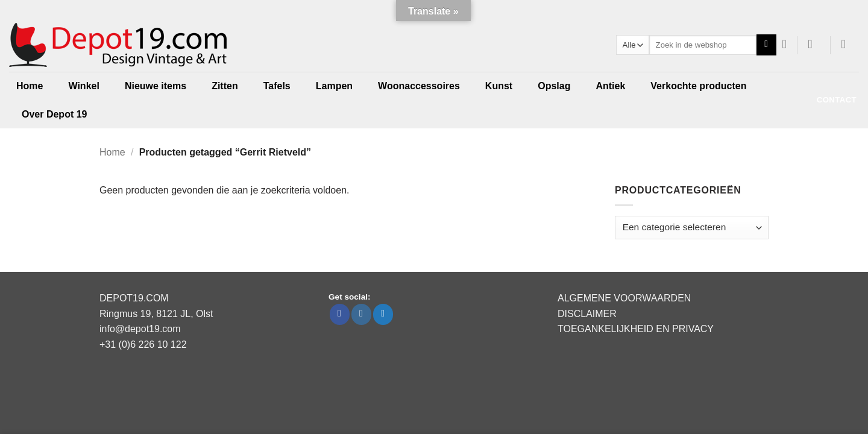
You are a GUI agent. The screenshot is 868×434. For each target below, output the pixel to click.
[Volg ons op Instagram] (361, 315)
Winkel (83, 86)
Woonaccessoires (419, 86)
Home (30, 86)
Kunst (499, 86)
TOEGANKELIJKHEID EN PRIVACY (636, 329)
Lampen (334, 86)
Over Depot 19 (54, 114)
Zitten (225, 86)
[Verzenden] (766, 45)
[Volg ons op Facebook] (340, 315)
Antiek (610, 86)
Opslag (554, 86)
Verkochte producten (698, 86)
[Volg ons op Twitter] (383, 315)
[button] (814, 44)
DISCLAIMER (587, 314)
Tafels (277, 86)
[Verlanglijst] (785, 44)
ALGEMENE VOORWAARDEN (624, 298)
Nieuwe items (156, 86)
